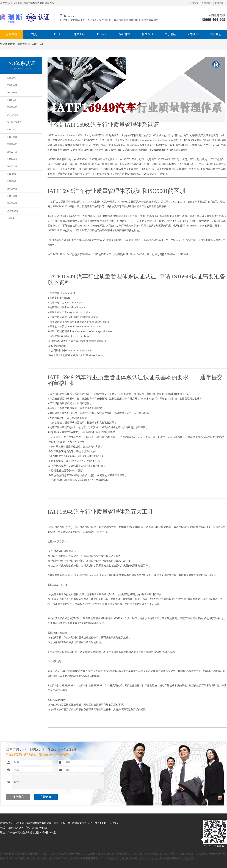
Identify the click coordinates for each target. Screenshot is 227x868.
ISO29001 (12, 189)
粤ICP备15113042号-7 (107, 823)
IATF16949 (13, 115)
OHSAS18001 (14, 122)
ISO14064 (12, 159)
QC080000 (12, 211)
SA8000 (11, 218)
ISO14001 (12, 85)
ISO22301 (12, 167)
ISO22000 (12, 107)
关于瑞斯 (170, 34)
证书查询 (193, 34)
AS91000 (12, 130)
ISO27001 (12, 137)
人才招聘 (193, 3)
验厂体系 (125, 34)
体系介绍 (79, 34)
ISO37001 (12, 196)
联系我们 (220, 3)
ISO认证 (57, 34)
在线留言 (207, 3)
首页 (34, 34)
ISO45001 (12, 93)
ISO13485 (12, 100)
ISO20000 (12, 144)
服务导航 (11, 34)
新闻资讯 (148, 34)
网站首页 (22, 44)
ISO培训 (102, 34)
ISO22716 (12, 152)
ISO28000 (12, 181)
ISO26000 (12, 174)
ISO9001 (11, 78)
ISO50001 (12, 203)
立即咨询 (46, 797)
